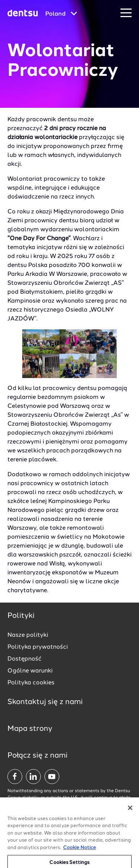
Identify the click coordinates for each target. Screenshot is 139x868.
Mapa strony (30, 729)
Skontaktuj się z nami (45, 702)
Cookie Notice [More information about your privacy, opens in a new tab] (80, 854)
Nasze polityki (28, 635)
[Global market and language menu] (61, 14)
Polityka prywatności (38, 647)
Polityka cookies (31, 683)
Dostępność (24, 659)
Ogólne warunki (30, 671)
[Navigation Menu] (126, 13)
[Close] (130, 814)
